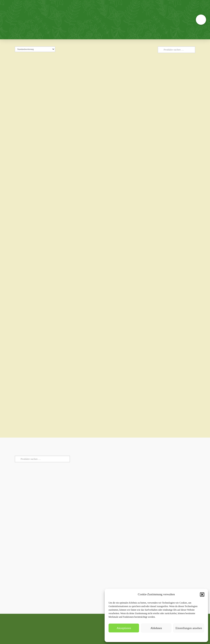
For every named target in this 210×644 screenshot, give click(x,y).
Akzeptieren (124, 628)
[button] (202, 595)
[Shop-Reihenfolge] (35, 49)
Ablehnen (156, 628)
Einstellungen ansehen (189, 628)
